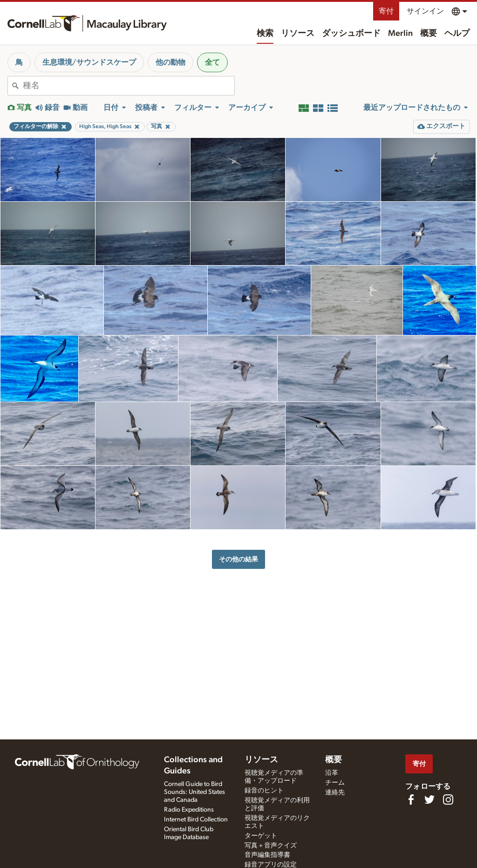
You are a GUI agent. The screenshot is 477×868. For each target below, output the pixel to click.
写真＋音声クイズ (271, 846)
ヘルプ (457, 34)
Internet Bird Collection (196, 820)
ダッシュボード (351, 34)
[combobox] (129, 86)
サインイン (425, 11)
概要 (429, 34)
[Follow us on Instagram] (448, 800)
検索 (265, 34)
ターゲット (261, 836)
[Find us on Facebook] (411, 800)
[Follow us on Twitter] (429, 800)
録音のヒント (264, 791)
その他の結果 (238, 559)
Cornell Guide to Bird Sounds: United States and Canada (194, 792)
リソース (298, 34)
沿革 (332, 773)
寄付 (386, 11)
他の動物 (170, 62)
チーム (335, 783)
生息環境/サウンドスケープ (89, 62)
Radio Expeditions (189, 810)
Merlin (400, 34)
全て (212, 62)
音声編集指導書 (267, 855)
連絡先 (335, 793)
